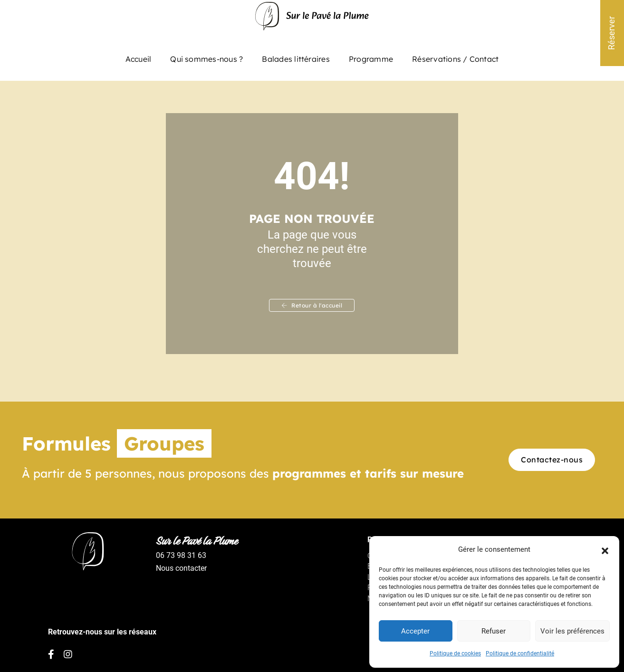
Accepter (415, 631)
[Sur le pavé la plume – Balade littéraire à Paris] (312, 21)
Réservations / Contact (455, 56)
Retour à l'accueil (312, 309)
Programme (371, 56)
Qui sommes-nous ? (206, 56)
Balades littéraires (296, 56)
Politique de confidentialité (520, 653)
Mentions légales (348, 604)
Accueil (139, 56)
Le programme (344, 583)
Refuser (494, 631)
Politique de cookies (455, 653)
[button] (605, 549)
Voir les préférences (572, 631)
